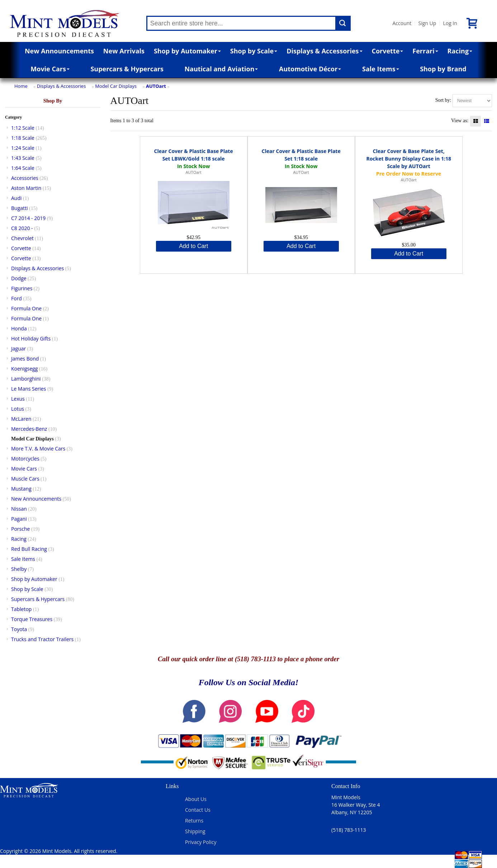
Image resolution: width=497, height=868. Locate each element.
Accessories (25, 178)
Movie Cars (50, 69)
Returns (194, 821)
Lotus (18, 409)
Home (21, 86)
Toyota (19, 629)
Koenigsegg (24, 369)
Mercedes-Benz (29, 429)
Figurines (22, 288)
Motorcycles (25, 459)
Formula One (26, 308)
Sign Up (427, 23)
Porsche (20, 529)
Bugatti (20, 208)
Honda (19, 328)
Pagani (19, 519)
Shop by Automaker (187, 51)
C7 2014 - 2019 (28, 218)
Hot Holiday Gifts (31, 338)
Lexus (18, 399)
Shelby (19, 569)
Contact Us (198, 810)
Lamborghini (26, 379)
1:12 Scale (23, 128)
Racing (460, 51)
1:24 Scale (23, 148)
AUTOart (156, 86)
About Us (196, 799)
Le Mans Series (29, 389)
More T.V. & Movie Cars (38, 449)
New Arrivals (124, 51)
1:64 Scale (23, 168)
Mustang (21, 489)
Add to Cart (193, 246)
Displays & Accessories (324, 51)
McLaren (21, 419)
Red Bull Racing (29, 549)
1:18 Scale (23, 138)
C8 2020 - (22, 228)
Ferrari (425, 51)
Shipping (195, 831)
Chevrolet (22, 238)
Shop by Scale (254, 51)
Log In (450, 23)
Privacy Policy (201, 842)
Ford (16, 298)
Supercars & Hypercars (127, 69)
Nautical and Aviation (221, 69)
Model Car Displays (116, 86)
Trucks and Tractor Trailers (42, 639)
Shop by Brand (443, 69)
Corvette (387, 51)
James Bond (25, 359)
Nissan (19, 509)
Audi (16, 198)
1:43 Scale (23, 158)
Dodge (19, 278)
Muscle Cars (25, 479)
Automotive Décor (310, 69)
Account (402, 23)
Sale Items (381, 69)
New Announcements (59, 51)
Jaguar (18, 349)
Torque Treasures (32, 619)
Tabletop (21, 609)
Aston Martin (26, 188)
